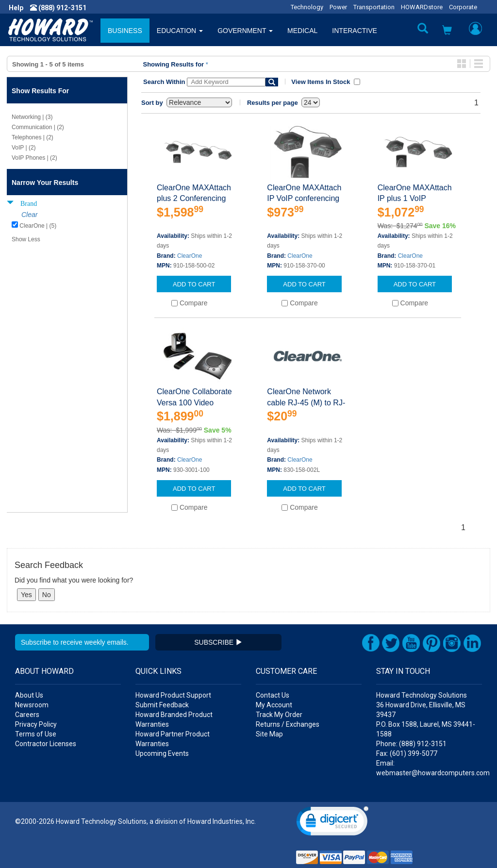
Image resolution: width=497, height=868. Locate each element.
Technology (307, 7)
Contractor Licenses (46, 744)
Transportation (374, 7)
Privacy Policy (36, 724)
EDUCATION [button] (180, 31)
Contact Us (273, 695)
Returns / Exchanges (288, 724)
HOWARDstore (422, 7)
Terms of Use (36, 734)
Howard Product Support (173, 695)
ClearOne (190, 256)
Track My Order (279, 715)
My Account (274, 705)
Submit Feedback (162, 705)
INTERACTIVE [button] (355, 31)
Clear (29, 215)
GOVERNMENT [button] (245, 31)
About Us (29, 695)
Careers (27, 715)
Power (338, 7)
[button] (447, 31)
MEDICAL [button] (302, 31)
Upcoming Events (162, 753)
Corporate (463, 7)
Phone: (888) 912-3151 (411, 744)
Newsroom (32, 705)
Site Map (269, 734)
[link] (332, 823)
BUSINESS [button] (125, 31)
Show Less (26, 239)
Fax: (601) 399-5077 (407, 753)
